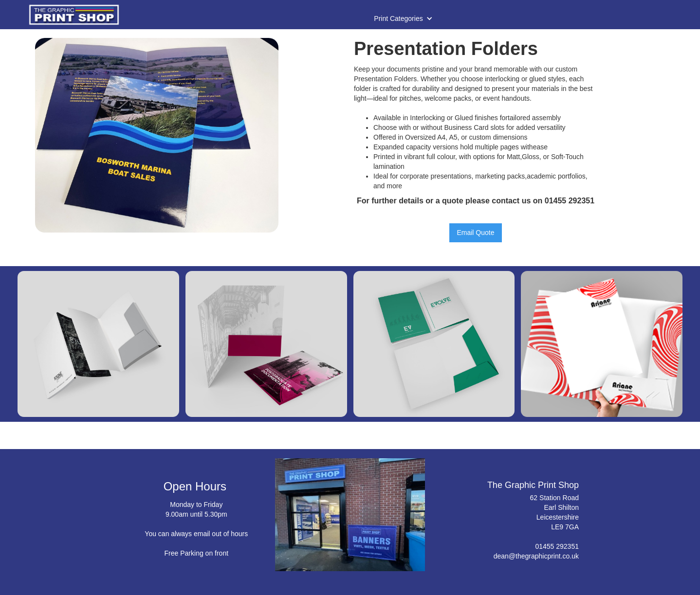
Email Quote (475, 233)
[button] (403, 18)
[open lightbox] (157, 135)
